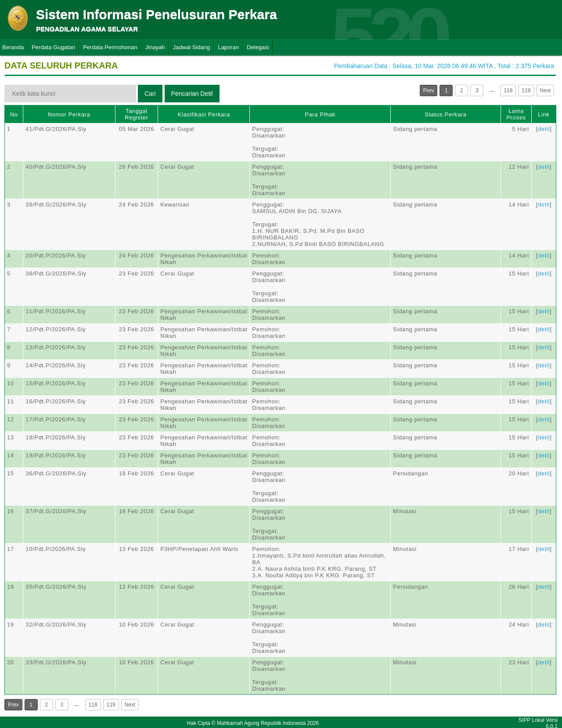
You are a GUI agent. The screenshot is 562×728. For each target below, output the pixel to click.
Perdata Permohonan (110, 47)
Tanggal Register (137, 114)
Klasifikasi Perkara (204, 114)
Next (546, 91)
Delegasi (258, 47)
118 (508, 91)
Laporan (228, 47)
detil (544, 129)
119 (526, 91)
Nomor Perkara (69, 114)
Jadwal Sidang (192, 47)
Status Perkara (446, 114)
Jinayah (155, 47)
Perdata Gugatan (53, 47)
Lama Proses (516, 114)
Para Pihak (320, 114)
